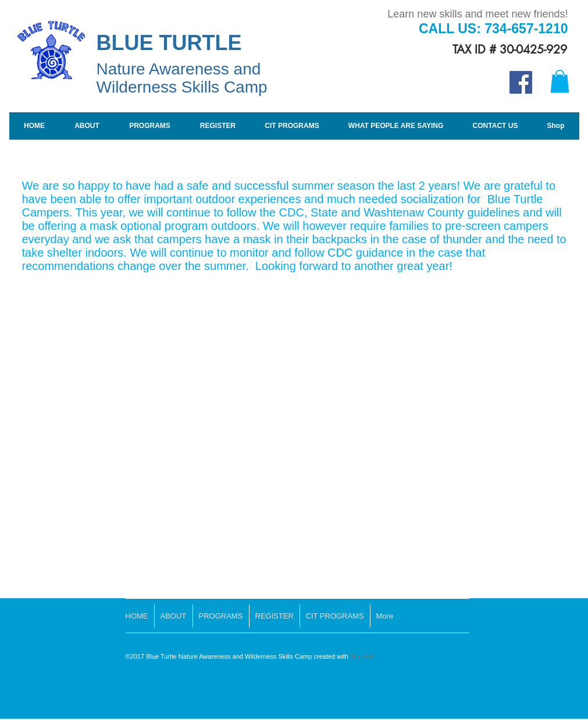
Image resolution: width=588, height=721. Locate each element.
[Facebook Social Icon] (521, 82)
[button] (560, 81)
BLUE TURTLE (172, 43)
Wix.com (362, 656)
